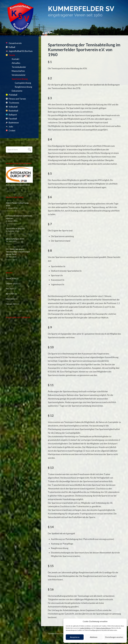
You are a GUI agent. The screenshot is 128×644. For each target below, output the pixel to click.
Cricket (12, 131)
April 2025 (10, 294)
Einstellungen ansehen (114, 637)
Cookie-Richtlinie (85, 628)
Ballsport (13, 115)
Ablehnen (94, 637)
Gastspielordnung (23, 83)
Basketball (13, 111)
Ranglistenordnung (23, 87)
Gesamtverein (15, 43)
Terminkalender (19, 67)
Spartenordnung (20, 79)
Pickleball (13, 95)
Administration (56, 634)
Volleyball (13, 107)
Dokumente (17, 91)
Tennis (12, 55)
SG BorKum (22, 211)
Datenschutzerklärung (103, 628)
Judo (11, 127)
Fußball (12, 47)
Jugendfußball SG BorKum (21, 51)
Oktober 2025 (12, 284)
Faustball (13, 119)
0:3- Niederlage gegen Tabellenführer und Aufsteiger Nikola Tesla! (18, 252)
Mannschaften (18, 71)
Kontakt (16, 59)
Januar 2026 (11, 278)
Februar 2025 (11, 304)
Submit (29, 149)
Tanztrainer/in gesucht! (15, 229)
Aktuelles (16, 63)
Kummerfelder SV (82, 9)
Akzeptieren (75, 637)
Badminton (14, 123)
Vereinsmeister (19, 75)
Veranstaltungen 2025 (15, 239)
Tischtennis (14, 103)
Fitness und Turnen (17, 99)
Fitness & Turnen (13, 234)
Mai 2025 (10, 289)
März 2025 (10, 299)
